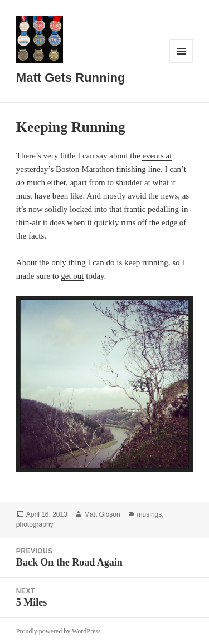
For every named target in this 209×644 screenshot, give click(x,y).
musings (150, 514)
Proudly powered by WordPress (59, 631)
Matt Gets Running (71, 78)
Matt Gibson (102, 514)
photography (35, 524)
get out (72, 276)
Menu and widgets (181, 63)
